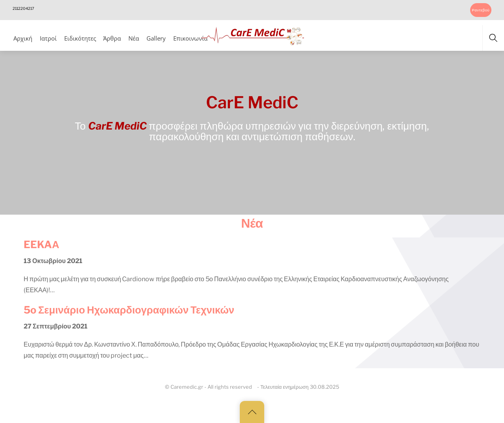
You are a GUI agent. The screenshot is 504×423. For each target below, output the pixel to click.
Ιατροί (48, 38)
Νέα (134, 38)
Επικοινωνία (190, 38)
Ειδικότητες (80, 38)
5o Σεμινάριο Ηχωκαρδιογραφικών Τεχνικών (129, 310)
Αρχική (23, 38)
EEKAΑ (41, 244)
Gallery (156, 38)
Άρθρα (112, 38)
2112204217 (23, 8)
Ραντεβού (481, 10)
